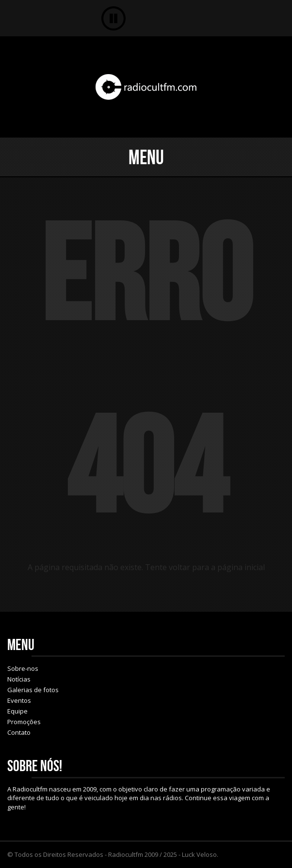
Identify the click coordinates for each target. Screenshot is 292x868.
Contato (19, 732)
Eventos (19, 700)
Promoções (24, 722)
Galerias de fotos (33, 690)
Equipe (17, 711)
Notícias (19, 679)
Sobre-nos (23, 668)
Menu (146, 157)
